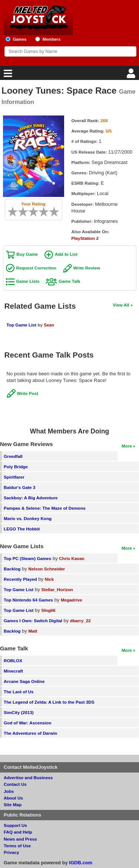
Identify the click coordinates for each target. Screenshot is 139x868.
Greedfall (13, 456)
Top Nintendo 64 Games (28, 600)
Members (52, 39)
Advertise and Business (28, 777)
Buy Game (27, 254)
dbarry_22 (80, 621)
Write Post (28, 393)
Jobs (9, 791)
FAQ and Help (18, 832)
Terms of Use (17, 846)
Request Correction (36, 268)
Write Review (87, 268)
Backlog (12, 569)
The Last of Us (19, 692)
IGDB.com (81, 863)
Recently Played (20, 579)
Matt (33, 631)
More (127, 446)
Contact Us (15, 784)
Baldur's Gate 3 (19, 487)
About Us (13, 798)
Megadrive (72, 600)
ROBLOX (13, 661)
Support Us (15, 825)
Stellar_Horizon (57, 589)
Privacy (11, 852)
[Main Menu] (7, 75)
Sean (49, 325)
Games (20, 39)
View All (121, 305)
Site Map (13, 805)
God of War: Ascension (27, 723)
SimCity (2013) (19, 712)
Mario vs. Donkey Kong (28, 518)
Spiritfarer (14, 477)
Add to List (66, 254)
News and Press (20, 839)
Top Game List (21, 325)
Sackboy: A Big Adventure (31, 498)
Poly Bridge (16, 467)
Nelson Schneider (47, 569)
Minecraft (13, 671)
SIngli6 (48, 610)
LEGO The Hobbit (22, 529)
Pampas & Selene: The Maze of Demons (45, 508)
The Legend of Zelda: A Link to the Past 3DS (49, 702)
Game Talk (69, 281)
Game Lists (28, 281)
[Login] (132, 75)
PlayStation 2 (85, 238)
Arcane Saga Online (24, 681)
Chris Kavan (72, 558)
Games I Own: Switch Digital (33, 621)
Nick (49, 579)
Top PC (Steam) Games (27, 558)
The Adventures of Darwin (30, 733)
